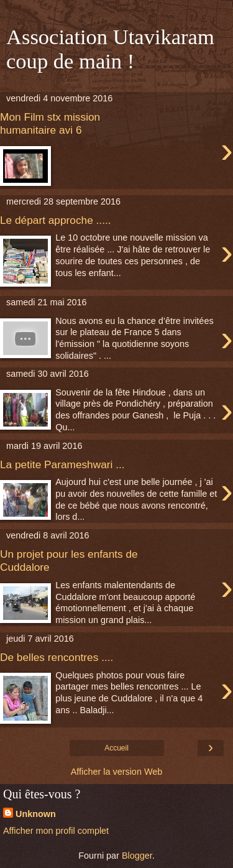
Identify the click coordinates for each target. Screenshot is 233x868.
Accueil (116, 748)
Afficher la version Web (116, 772)
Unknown (36, 814)
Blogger (137, 856)
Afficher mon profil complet (56, 831)
